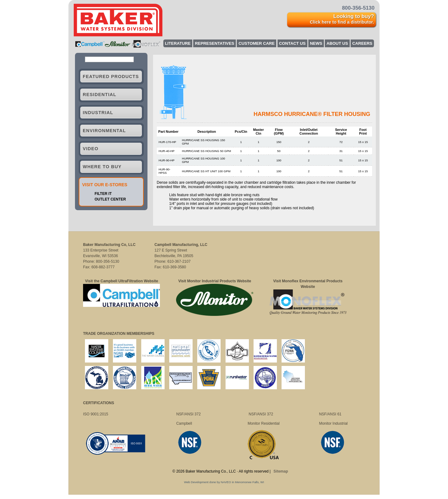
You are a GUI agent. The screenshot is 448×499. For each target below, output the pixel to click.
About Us (337, 43)
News (316, 43)
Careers (362, 43)
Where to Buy (102, 171)
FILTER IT (103, 198)
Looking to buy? (342, 19)
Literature (178, 43)
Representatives (214, 43)
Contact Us (292, 43)
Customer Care (257, 43)
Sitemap (281, 471)
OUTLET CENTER (110, 203)
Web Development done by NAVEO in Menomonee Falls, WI (224, 482)
